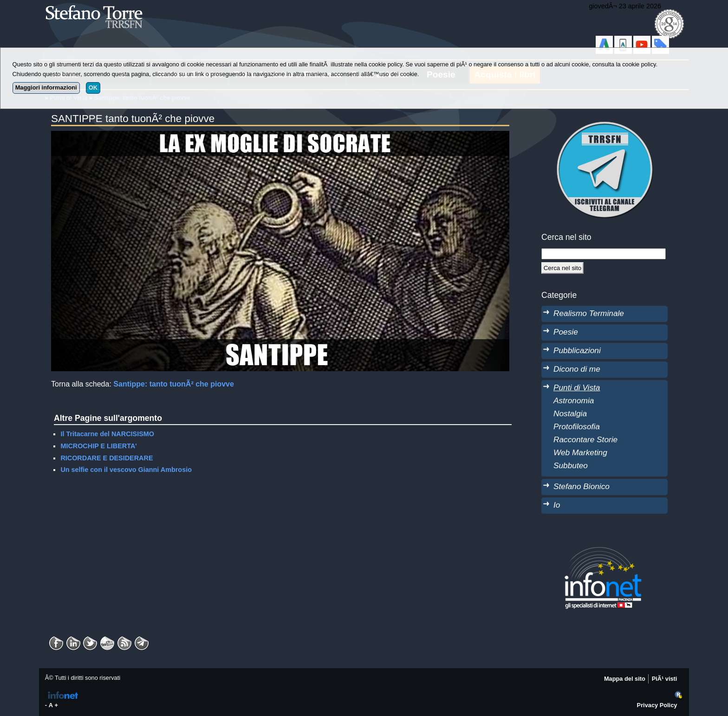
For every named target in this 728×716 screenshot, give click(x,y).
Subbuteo (571, 465)
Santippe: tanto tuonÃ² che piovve (174, 384)
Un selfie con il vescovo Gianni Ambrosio (126, 470)
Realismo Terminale (589, 313)
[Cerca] (562, 268)
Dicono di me (577, 369)
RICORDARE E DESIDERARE (107, 458)
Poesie (566, 332)
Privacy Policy (657, 705)
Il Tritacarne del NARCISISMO (107, 434)
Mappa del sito (625, 679)
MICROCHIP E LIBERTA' (98, 446)
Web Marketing (580, 452)
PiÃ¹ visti (665, 679)
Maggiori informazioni (46, 87)
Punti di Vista (577, 387)
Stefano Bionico (582, 486)
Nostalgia (570, 413)
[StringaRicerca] (604, 254)
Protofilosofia (577, 426)
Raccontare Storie (585, 439)
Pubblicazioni (577, 350)
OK (93, 87)
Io (557, 505)
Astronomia (574, 400)
